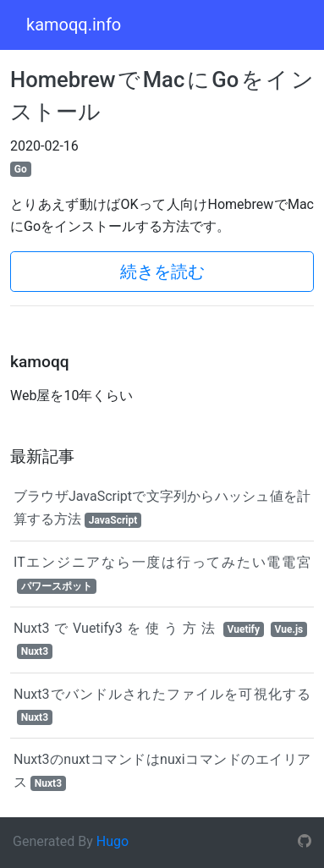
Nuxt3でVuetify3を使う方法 (160, 640)
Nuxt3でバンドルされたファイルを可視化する (162, 706)
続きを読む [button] (162, 272)
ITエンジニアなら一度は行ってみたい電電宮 (162, 574)
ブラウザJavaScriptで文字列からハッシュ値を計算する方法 (162, 508)
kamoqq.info (74, 25)
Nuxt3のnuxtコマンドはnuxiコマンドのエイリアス (162, 771)
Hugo (113, 841)
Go (21, 169)
